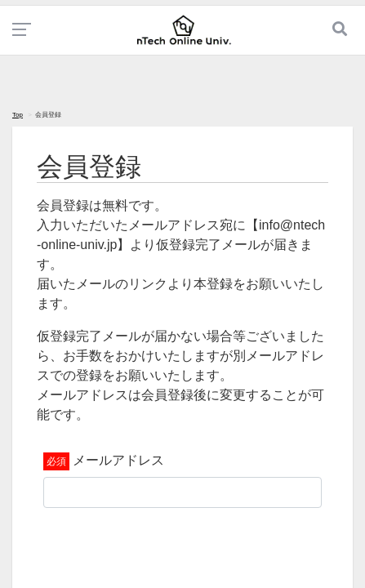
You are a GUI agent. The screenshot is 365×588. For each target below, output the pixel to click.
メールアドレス (118, 460)
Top (18, 115)
